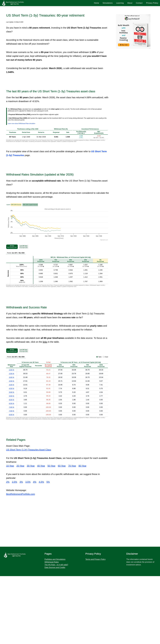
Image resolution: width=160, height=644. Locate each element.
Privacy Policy (152, 3)
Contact (139, 3)
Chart (106, 425)
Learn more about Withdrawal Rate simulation (22, 191)
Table (100, 425)
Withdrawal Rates (52, 630)
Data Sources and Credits (55, 635)
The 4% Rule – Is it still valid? (56, 633)
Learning (120, 3)
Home (96, 3)
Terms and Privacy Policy (96, 627)
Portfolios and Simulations (55, 627)
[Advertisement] (80, 23)
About (130, 3)
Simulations (108, 3)
